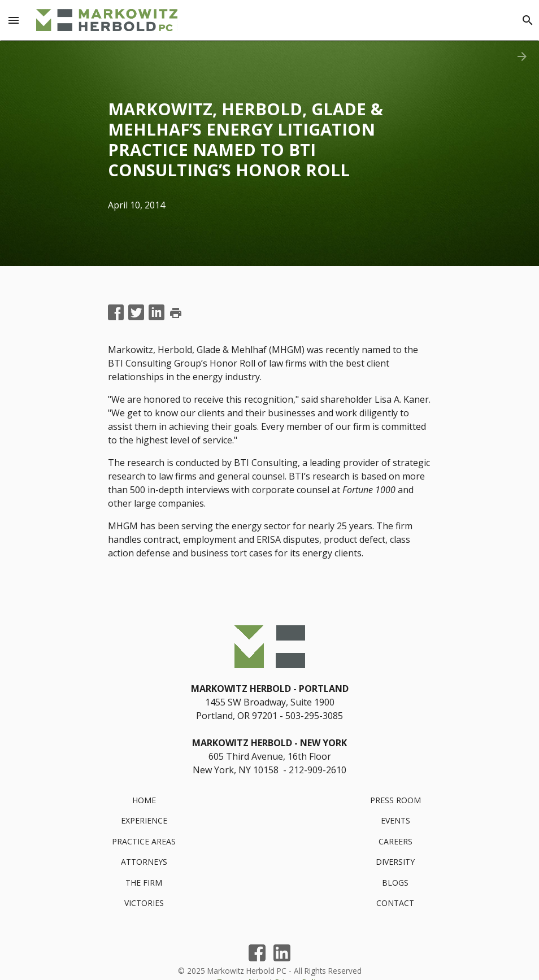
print (176, 313)
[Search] (528, 20)
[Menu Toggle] (14, 20)
